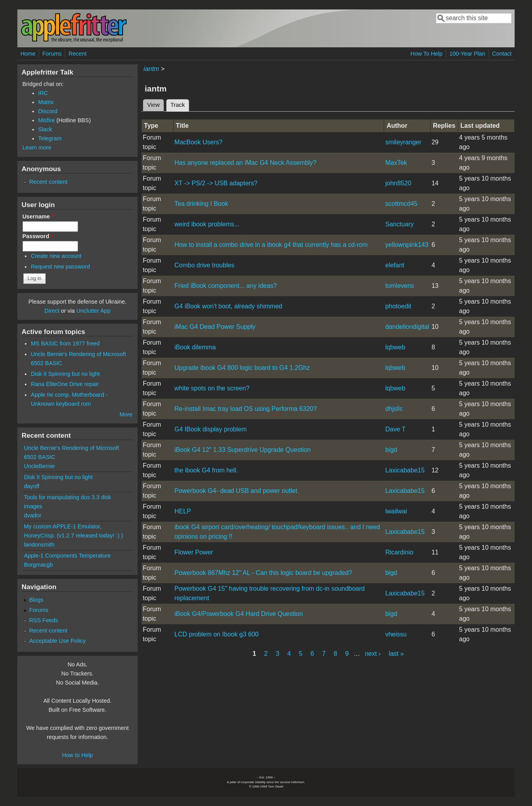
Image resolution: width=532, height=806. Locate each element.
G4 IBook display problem (210, 429)
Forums (52, 54)
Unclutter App (93, 311)
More (126, 414)
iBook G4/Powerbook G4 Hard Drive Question (238, 614)
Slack (45, 129)
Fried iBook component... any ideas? (226, 286)
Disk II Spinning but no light (65, 374)
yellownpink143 (407, 245)
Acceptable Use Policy (57, 641)
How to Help (77, 755)
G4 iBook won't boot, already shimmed (228, 306)
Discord (48, 111)
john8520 (398, 183)
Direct (52, 311)
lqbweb (395, 347)
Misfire (47, 120)
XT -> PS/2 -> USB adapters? (216, 183)
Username (38, 216)
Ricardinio (399, 552)
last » (396, 654)
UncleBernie (39, 466)
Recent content (48, 182)
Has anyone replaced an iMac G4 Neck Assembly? (245, 163)
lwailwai (396, 511)
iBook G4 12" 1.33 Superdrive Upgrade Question (242, 450)
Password (38, 236)
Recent (78, 54)
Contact (502, 54)
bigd (391, 450)
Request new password (60, 267)
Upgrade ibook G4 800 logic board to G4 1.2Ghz (242, 368)
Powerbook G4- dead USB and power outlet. (237, 491)
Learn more (37, 147)
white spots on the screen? (212, 388)
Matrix (46, 102)
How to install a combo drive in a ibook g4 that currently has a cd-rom (271, 245)
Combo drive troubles (204, 265)
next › (373, 654)
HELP (183, 511)
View (153, 105)
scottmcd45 (401, 204)
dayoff (32, 486)
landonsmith (39, 545)
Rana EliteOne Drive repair (65, 384)
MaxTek (396, 163)
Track (180, 104)
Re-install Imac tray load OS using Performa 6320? (245, 409)
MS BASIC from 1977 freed (65, 343)
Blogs (36, 600)
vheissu (396, 634)
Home (28, 54)
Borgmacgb (39, 565)
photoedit (398, 306)
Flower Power (194, 552)
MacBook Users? (198, 142)
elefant (395, 265)
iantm (151, 69)
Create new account (56, 256)
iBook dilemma (195, 347)
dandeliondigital (407, 327)
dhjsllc (394, 409)
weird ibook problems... (207, 224)
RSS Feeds (44, 620)
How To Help (427, 54)
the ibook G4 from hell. (206, 470)
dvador (33, 515)
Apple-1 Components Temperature (67, 556)
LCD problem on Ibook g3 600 (216, 634)
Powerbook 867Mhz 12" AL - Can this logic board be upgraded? (263, 573)
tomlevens (400, 286)
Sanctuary (399, 224)
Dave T (395, 429)
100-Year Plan (468, 54)
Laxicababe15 (405, 470)
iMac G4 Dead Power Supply (215, 327)
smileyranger (403, 142)
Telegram (50, 138)
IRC (43, 93)
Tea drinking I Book (201, 204)
